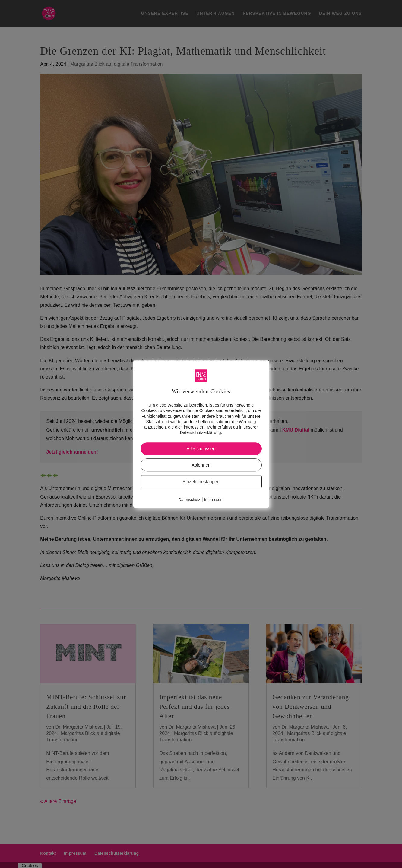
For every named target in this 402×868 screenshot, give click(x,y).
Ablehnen (201, 465)
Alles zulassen (201, 449)
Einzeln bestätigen (201, 482)
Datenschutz (189, 500)
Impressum (214, 500)
